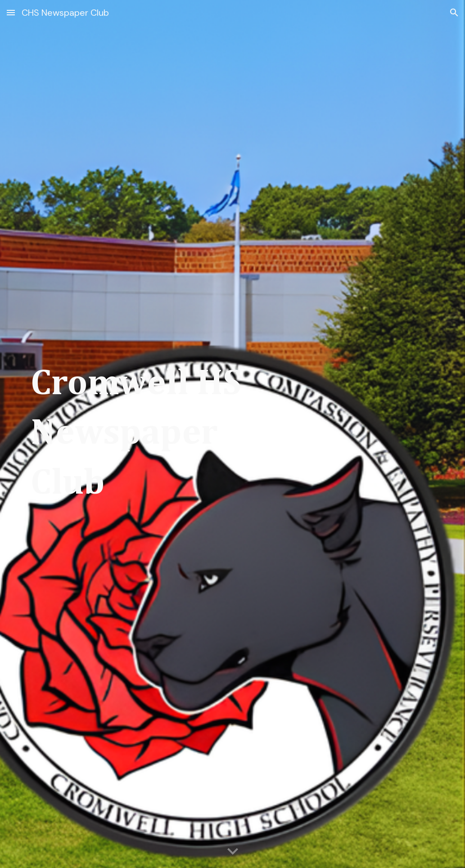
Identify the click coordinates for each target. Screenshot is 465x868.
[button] (11, 12)
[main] (145, 434)
